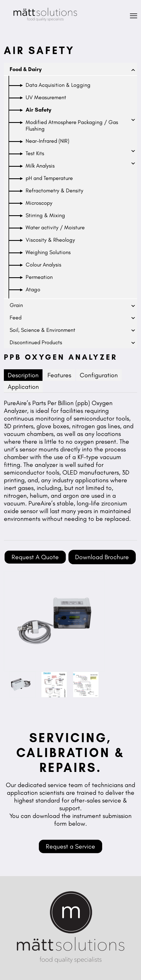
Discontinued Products (36, 342)
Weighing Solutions (48, 252)
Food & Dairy (26, 69)
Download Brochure (102, 557)
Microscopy (39, 203)
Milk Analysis (40, 166)
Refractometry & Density (54, 190)
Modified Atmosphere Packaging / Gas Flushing (72, 125)
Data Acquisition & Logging (58, 85)
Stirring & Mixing (45, 215)
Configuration (99, 375)
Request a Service (70, 846)
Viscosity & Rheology (50, 240)
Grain (16, 305)
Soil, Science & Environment (42, 330)
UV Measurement (46, 97)
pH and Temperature (49, 178)
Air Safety (38, 110)
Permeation (39, 277)
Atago (33, 289)
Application (23, 387)
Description (23, 375)
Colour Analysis (43, 265)
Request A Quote (35, 557)
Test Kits (35, 153)
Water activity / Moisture (55, 227)
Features (59, 375)
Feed (16, 317)
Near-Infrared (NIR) (47, 141)
